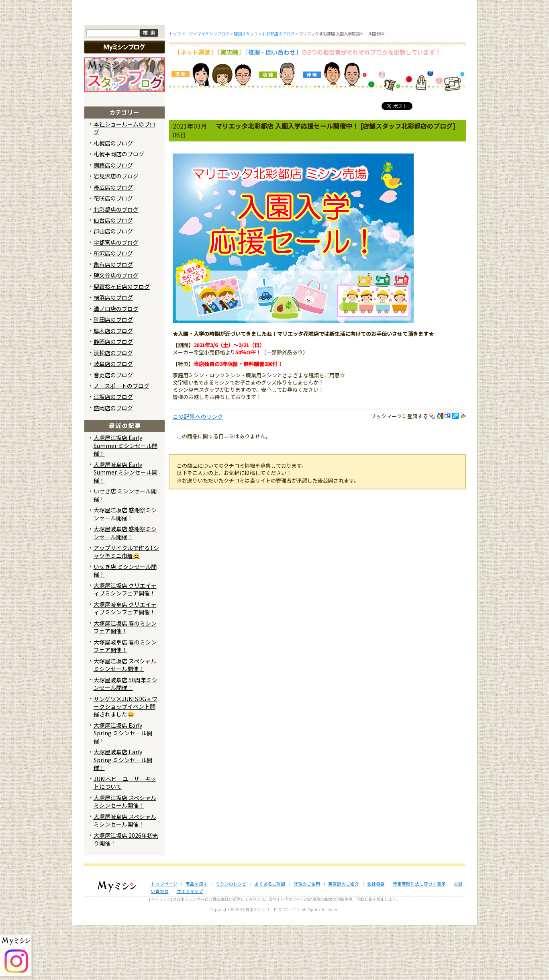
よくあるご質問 (275, 68)
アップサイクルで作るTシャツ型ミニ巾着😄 (126, 606)
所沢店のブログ (113, 308)
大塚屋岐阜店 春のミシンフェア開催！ (125, 700)
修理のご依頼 (327, 68)
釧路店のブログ (113, 219)
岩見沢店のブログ (116, 231)
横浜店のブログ (113, 352)
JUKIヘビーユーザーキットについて (125, 837)
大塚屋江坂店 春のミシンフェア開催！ (125, 681)
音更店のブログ (113, 429)
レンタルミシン (380, 68)
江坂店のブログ (113, 451)
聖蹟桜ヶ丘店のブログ (122, 341)
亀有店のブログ (113, 319)
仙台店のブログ (113, 275)
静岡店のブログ (113, 396)
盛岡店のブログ (113, 462)
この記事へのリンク (198, 471)
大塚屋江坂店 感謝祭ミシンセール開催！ (125, 568)
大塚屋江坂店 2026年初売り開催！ (126, 893)
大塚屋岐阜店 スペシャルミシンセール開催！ (125, 875)
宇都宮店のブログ (116, 297)
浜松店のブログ (113, 407)
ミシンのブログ (222, 68)
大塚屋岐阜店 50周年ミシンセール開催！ (126, 738)
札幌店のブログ (113, 197)
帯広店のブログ (113, 241)
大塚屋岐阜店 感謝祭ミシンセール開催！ (125, 587)
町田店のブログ (113, 374)
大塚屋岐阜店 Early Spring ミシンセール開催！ (123, 814)
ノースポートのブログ (121, 440)
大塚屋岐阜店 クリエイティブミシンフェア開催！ (125, 663)
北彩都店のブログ (116, 264)
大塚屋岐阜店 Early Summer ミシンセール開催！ (126, 527)
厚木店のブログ (113, 385)
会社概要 (376, 938)
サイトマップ (190, 946)
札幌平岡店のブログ (119, 209)
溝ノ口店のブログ (116, 363)
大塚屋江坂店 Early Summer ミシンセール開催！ (126, 500)
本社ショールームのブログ (124, 182)
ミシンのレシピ (231, 938)
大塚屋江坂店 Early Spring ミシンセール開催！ (123, 788)
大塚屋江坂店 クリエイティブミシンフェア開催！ (125, 644)
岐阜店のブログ (113, 418)
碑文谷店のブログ (116, 330)
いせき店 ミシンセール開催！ (125, 549)
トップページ (116, 68)
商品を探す (169, 68)
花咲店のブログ (113, 253)
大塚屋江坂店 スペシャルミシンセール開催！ (125, 719)
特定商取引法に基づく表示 (419, 938)
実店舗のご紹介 (344, 938)
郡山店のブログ (113, 286)
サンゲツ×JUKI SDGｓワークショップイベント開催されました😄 (126, 761)
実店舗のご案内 (433, 68)
